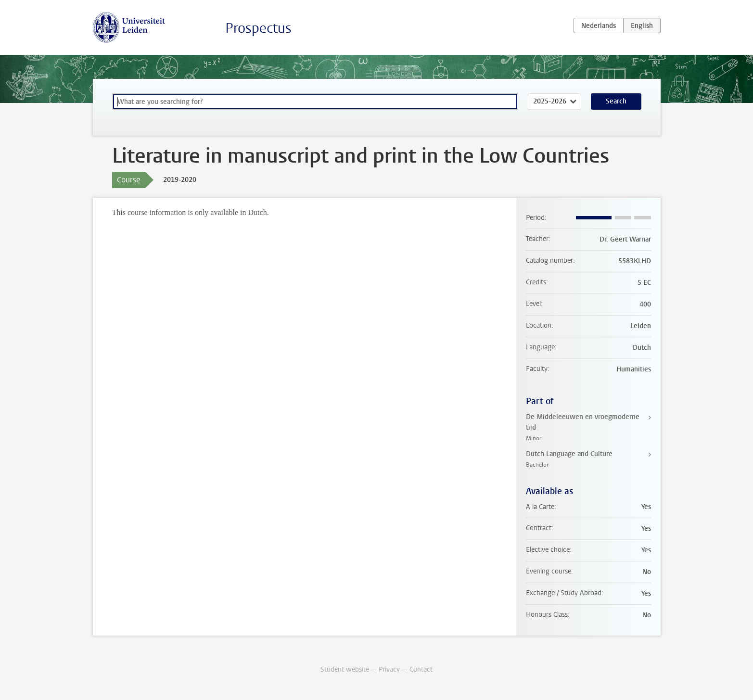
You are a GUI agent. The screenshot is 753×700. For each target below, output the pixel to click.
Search (616, 101)
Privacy (389, 669)
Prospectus (258, 28)
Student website (345, 669)
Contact (421, 669)
